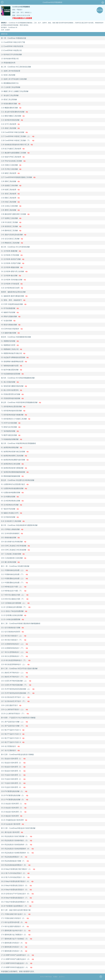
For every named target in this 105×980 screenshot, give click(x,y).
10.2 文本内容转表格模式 (12, 533)
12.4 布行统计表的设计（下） (14, 640)
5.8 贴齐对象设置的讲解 (11, 370)
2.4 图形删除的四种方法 (10, 83)
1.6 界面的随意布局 (8, 63)
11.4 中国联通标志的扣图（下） (14, 583)
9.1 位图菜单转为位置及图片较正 (15, 484)
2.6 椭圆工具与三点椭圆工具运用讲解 (15, 91)
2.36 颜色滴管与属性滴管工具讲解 (15, 214)
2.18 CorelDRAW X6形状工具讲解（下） (18, 140)
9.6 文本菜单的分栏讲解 (11, 505)
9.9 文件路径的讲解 (10, 517)
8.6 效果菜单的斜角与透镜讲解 (14, 468)
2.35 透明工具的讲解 (10, 210)
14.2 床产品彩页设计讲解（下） (14, 726)
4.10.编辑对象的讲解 (10, 333)
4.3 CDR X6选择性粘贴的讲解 (14, 304)
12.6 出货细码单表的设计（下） (14, 648)
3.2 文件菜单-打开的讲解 (12, 255)
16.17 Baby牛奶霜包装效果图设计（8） (17, 902)
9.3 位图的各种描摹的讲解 (12, 493)
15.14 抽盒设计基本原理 (12, 816)
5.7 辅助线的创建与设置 (11, 366)
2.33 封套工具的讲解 (10, 202)
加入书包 (100, 10)
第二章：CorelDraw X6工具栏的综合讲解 (16, 67)
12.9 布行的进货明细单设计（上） (15, 664)
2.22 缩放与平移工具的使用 (13, 157)
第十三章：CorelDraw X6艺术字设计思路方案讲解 (19, 669)
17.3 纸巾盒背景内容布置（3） (14, 922)
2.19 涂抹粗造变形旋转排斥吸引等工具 (17, 145)
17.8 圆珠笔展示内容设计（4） (14, 943)
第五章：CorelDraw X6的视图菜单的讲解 (16, 337)
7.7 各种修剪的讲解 (10, 431)
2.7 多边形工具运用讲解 (10, 95)
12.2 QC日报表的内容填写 (12, 632)
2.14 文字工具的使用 (10, 124)
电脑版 (55, 977)
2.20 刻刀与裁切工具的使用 (13, 149)
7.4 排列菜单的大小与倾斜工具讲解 (16, 419)
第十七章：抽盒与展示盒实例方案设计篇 (16, 910)
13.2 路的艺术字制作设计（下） (14, 677)
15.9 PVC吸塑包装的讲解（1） (14, 791)
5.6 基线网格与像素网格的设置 (14, 362)
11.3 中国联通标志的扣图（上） (14, 578)
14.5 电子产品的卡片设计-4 (13, 742)
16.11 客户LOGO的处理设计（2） (15, 873)
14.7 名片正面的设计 (10, 750)
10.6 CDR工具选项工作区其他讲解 (15, 550)
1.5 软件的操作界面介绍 (10, 59)
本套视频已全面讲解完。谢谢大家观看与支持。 (18, 971)
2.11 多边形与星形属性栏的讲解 (14, 112)
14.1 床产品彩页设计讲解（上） (14, 722)
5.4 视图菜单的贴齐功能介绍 (13, 353)
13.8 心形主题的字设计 (11, 705)
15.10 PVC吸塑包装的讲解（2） (15, 795)
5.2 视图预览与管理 (10, 345)
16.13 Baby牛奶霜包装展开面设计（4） (17, 881)
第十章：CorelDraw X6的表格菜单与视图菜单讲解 (19, 525)
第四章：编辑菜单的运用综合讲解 (13, 292)
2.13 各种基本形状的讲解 (12, 120)
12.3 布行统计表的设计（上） (14, 636)
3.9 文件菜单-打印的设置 (12, 284)
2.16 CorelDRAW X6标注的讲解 (14, 132)
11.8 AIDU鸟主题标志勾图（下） (15, 599)
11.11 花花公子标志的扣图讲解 (14, 611)
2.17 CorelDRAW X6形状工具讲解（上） (18, 136)
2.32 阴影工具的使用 (10, 198)
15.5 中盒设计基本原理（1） (13, 775)
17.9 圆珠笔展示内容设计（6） (14, 951)
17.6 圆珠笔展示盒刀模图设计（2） (16, 935)
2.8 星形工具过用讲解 (9, 100)
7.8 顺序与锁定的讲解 (11, 435)
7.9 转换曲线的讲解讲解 (11, 439)
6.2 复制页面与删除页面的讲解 (14, 386)
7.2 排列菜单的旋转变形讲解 (13, 411)
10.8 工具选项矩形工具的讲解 (14, 558)
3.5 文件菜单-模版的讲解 (12, 267)
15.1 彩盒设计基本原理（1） (13, 759)
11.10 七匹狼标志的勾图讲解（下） (16, 607)
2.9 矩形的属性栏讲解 (11, 104)
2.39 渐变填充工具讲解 (11, 226)
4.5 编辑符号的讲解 (10, 312)
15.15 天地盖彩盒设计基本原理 (14, 820)
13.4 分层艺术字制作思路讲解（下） (16, 685)
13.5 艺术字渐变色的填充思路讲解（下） (18, 693)
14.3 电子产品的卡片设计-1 (13, 730)
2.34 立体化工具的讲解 (11, 206)
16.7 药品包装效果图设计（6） (14, 857)
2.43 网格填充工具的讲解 (12, 243)
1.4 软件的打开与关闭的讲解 (11, 54)
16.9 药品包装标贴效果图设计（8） (16, 865)
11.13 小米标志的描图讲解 (12, 619)
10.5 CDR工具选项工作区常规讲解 (15, 546)
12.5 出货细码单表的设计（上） (14, 644)
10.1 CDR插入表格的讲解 (12, 529)
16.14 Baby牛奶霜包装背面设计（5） (16, 890)
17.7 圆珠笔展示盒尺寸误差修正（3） (17, 939)
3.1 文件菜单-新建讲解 (11, 251)
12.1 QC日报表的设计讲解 (12, 628)
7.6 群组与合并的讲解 (11, 427)
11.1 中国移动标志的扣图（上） (14, 570)
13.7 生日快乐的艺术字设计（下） (15, 701)
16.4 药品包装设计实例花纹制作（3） (17, 845)
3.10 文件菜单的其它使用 (12, 288)
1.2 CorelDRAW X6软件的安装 (12, 46)
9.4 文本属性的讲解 (10, 497)
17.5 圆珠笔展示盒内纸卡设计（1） (16, 931)
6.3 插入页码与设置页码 (11, 390)
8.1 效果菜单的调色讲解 (11, 447)
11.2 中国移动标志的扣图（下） (14, 574)
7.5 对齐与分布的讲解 (11, 423)
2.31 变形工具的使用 (10, 194)
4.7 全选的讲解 (8, 321)
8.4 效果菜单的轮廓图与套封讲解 (15, 460)
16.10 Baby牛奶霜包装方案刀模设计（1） (18, 869)
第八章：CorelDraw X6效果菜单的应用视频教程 (18, 443)
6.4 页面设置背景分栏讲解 (12, 394)
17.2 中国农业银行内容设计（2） (15, 918)
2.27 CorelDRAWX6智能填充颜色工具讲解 (18, 177)
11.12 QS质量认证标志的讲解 (14, 615)
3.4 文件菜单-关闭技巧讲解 (13, 263)
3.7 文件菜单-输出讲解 (11, 276)
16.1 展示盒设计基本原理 (12, 832)
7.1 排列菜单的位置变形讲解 (13, 407)
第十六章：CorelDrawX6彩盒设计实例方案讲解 (18, 828)
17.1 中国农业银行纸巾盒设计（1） (16, 914)
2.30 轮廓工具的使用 (10, 190)
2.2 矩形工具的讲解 (8, 75)
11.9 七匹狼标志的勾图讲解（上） (15, 603)
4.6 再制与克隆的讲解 (11, 316)
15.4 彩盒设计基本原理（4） (13, 771)
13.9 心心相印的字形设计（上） (14, 709)
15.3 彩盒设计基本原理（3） (13, 767)
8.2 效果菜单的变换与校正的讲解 (15, 452)
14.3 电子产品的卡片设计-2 (13, 734)
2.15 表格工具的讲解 (10, 128)
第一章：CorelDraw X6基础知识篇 (14, 38)
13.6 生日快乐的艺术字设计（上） (15, 697)
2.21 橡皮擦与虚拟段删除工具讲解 (15, 153)
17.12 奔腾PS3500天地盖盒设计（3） (17, 963)
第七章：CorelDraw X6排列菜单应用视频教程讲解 (21, 402)
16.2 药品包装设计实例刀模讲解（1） (17, 836)
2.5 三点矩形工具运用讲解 (11, 87)
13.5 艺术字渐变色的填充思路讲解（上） (18, 689)
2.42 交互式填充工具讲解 (12, 239)
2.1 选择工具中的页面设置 (11, 71)
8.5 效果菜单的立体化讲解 (12, 464)
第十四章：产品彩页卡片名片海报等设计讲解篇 (18, 718)
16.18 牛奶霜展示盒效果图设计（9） (16, 906)
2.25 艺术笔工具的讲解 (11, 169)
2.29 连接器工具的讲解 (11, 185)
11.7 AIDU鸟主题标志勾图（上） (15, 595)
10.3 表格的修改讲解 (10, 538)
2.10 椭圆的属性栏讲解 (11, 108)
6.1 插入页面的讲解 (10, 382)
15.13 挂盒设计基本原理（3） (14, 812)
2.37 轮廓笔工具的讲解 (11, 218)
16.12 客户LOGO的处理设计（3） (15, 877)
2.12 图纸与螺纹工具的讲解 (13, 116)
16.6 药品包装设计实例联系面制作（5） (17, 853)
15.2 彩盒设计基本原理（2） (13, 763)
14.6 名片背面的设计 (10, 746)
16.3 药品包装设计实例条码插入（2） (17, 840)
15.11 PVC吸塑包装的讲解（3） (15, 800)
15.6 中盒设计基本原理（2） (13, 779)
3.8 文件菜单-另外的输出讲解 (13, 280)
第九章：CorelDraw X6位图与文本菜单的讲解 (18, 480)
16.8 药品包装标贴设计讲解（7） (15, 861)
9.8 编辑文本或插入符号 (11, 513)
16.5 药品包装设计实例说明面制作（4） (17, 849)
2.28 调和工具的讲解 (10, 181)
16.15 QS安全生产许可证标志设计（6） (17, 894)
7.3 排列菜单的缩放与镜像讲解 (14, 415)
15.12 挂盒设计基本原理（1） (14, 804)
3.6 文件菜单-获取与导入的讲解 (14, 271)
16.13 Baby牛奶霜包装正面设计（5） (16, 885)
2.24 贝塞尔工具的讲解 (11, 165)
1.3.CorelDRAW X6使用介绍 (11, 50)
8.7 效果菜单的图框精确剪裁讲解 (15, 472)
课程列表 (4, 34)
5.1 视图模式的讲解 (10, 341)
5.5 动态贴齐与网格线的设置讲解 (15, 357)
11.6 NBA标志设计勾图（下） (14, 591)
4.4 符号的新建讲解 (10, 308)
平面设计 (19, 10)
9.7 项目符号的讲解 (10, 509)
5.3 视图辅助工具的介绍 (11, 349)
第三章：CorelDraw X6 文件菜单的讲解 (15, 247)
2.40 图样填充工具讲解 (11, 231)
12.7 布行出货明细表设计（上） (14, 652)
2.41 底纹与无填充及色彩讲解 (14, 235)
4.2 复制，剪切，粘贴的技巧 (13, 300)
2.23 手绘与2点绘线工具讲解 (13, 161)
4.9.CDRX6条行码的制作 (12, 329)
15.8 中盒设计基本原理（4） (13, 787)
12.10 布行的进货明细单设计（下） (16, 660)
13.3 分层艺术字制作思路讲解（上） (16, 681)
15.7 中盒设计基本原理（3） (13, 783)
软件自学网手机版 (46, 977)
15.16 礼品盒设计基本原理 (12, 824)
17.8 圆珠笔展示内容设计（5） (14, 947)
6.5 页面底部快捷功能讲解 (12, 398)
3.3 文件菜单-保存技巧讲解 (13, 259)
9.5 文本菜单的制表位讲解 (12, 501)
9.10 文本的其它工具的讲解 (13, 521)
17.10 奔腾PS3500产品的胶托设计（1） (17, 955)
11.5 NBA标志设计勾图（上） (14, 587)
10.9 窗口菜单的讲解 (10, 562)
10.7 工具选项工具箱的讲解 (13, 554)
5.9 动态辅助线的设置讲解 (12, 374)
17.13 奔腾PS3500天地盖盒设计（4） (17, 967)
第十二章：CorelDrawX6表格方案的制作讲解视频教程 (21, 624)
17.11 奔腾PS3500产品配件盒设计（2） (17, 959)
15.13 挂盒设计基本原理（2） (14, 808)
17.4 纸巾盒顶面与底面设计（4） (15, 926)
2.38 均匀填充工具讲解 (11, 222)
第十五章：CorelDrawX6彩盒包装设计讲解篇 (17, 754)
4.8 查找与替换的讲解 (11, 325)
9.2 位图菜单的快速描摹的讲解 (14, 488)
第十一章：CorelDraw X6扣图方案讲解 (15, 566)
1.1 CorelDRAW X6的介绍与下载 (13, 42)
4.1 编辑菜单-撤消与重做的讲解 (14, 296)
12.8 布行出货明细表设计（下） (14, 656)
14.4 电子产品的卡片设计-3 (13, 738)
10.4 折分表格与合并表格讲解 (14, 542)
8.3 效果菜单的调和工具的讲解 (14, 456)
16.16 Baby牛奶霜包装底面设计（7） (16, 898)
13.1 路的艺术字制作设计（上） (14, 673)
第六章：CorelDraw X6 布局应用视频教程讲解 (18, 378)
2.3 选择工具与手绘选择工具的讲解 (14, 79)
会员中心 (62, 977)
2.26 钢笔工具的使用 (10, 173)
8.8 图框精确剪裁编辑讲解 (12, 476)
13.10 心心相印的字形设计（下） (15, 714)
